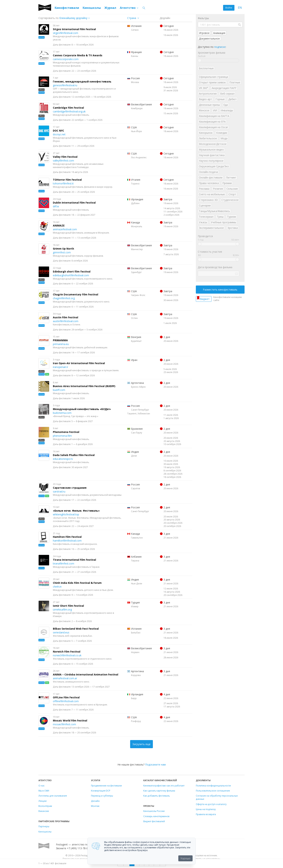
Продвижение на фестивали (106, 786)
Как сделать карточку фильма (159, 791)
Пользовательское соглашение (213, 791)
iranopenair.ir (60, 367)
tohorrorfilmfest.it (63, 183)
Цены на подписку (206, 809)
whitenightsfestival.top (66, 514)
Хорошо (185, 858)
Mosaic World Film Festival (70, 720)
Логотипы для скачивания (53, 796)
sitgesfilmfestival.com (66, 33)
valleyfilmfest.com (63, 161)
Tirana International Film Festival (74, 560)
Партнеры (44, 826)
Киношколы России (154, 811)
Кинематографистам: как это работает (164, 786)
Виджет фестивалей (154, 821)
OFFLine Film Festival (66, 697)
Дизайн (95, 801)
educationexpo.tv (63, 459)
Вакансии (44, 811)
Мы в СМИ (44, 791)
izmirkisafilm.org (62, 609)
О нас (42, 786)
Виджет (205, 299)
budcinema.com (62, 413)
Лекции (43, 801)
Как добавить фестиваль (157, 796)
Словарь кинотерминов (156, 816)
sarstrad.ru (59, 491)
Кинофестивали (67, 8)
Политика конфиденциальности (213, 786)
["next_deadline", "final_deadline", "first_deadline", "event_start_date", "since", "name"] (76, 18)
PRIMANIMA (60, 340)
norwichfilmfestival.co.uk (67, 655)
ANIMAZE (59, 225)
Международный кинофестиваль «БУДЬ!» (82, 409)
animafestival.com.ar (65, 678)
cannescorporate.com (66, 59)
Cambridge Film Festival (68, 108)
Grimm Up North (63, 249)
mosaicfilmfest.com (64, 724)
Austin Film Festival (66, 317)
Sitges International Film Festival (74, 29)
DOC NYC (58, 131)
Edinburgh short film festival (72, 271)
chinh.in (57, 587)
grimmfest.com (62, 252)
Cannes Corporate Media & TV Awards (78, 55)
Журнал (110, 8)
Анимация (219, 33)
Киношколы (92, 8)
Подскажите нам (155, 765)
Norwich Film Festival (67, 652)
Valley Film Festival (65, 157)
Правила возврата (206, 814)
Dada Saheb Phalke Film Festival (74, 455)
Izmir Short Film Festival (68, 606)
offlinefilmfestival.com (66, 701)
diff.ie (56, 206)
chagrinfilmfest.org (64, 298)
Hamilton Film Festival (67, 537)
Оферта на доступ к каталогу (211, 804)
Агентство (129, 8)
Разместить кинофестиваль (220, 290)
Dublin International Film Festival (74, 203)
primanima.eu (61, 344)
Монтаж (95, 806)
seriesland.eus (61, 632)
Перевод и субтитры (102, 796)
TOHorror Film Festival (67, 180)
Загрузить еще (141, 744)
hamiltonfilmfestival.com (67, 541)
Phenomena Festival (66, 432)
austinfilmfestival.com (66, 321)
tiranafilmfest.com (64, 563)
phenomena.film (62, 436)
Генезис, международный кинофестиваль (82, 81)
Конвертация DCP (101, 791)
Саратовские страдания (70, 488)
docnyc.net (59, 134)
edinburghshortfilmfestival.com (71, 275)
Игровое (204, 33)
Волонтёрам (45, 806)
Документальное (209, 39)
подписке (220, 47)
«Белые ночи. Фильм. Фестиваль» (76, 511)
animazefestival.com (65, 229)
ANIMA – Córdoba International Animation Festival (86, 674)
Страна (132, 18)
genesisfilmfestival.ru (65, 85)
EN (240, 8)
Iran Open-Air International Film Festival (79, 363)
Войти (229, 8)
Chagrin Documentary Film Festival (76, 294)
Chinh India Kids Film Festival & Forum (77, 583)
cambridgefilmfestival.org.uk (69, 111)
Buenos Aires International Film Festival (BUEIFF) (84, 386)
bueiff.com (59, 390)
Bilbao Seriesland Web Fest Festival (76, 629)
